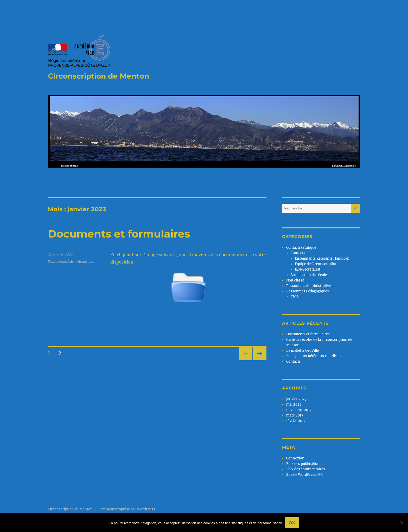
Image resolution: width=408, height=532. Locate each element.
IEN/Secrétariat (308, 269)
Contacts (298, 253)
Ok (292, 523)
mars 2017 (295, 415)
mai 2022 (294, 404)
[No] (401, 523)
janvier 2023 (296, 399)
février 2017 (296, 421)
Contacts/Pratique (301, 248)
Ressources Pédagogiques (308, 291)
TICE (295, 297)
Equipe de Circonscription (316, 264)
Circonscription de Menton (98, 76)
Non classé (295, 280)
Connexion (295, 458)
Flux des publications (304, 464)
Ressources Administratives (71, 261)
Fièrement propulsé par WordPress (126, 509)
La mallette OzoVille (302, 351)
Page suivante (259, 360)
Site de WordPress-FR (304, 475)
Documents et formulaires (119, 234)
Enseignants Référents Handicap (322, 258)
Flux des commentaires (306, 469)
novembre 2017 (299, 410)
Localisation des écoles (310, 275)
